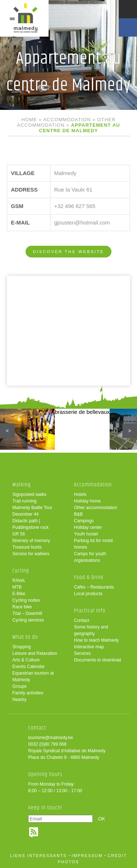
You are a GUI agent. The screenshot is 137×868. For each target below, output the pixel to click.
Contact (82, 620)
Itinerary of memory (31, 541)
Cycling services (28, 620)
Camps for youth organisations (90, 557)
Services (83, 653)
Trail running (24, 501)
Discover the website (68, 252)
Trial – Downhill (27, 613)
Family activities (28, 693)
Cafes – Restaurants (94, 587)
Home (29, 120)
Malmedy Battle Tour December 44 (32, 511)
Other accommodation (96, 508)
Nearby (20, 700)
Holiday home (87, 501)
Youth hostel (86, 534)
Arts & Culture (26, 660)
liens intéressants (39, 856)
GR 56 (19, 534)
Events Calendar (29, 667)
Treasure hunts (27, 547)
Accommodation (67, 120)
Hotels (80, 494)
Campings (84, 521)
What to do (25, 637)
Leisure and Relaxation (35, 653)
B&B (79, 514)
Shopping (22, 647)
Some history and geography (91, 630)
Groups (20, 686)
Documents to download (98, 660)
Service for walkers (31, 554)
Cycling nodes (26, 600)
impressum (87, 856)
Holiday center (88, 527)
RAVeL (19, 580)
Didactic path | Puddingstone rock (31, 524)
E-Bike (19, 594)
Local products (88, 594)
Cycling (21, 571)
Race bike (22, 607)
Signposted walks (29, 494)
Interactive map (89, 647)
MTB (17, 587)
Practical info (90, 611)
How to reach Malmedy (97, 640)
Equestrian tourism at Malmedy (33, 676)
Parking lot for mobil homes (94, 544)
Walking (22, 485)
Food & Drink (89, 577)
